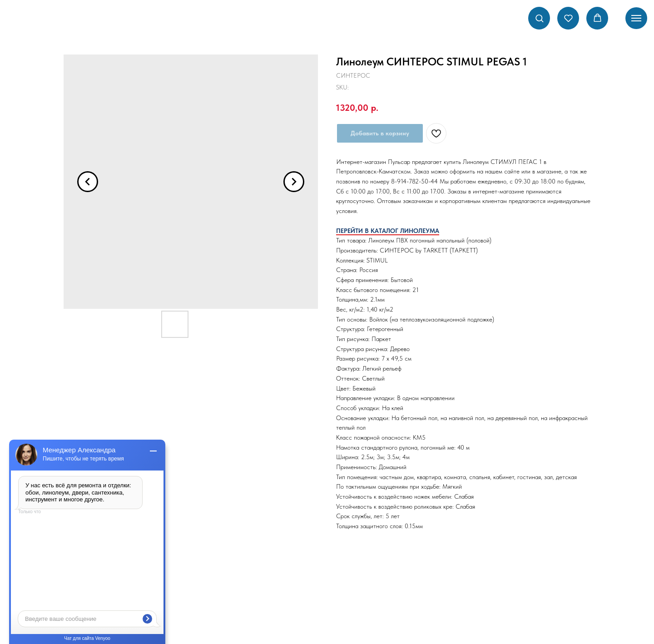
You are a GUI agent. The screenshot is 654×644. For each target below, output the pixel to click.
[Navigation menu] (636, 18)
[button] (539, 18)
